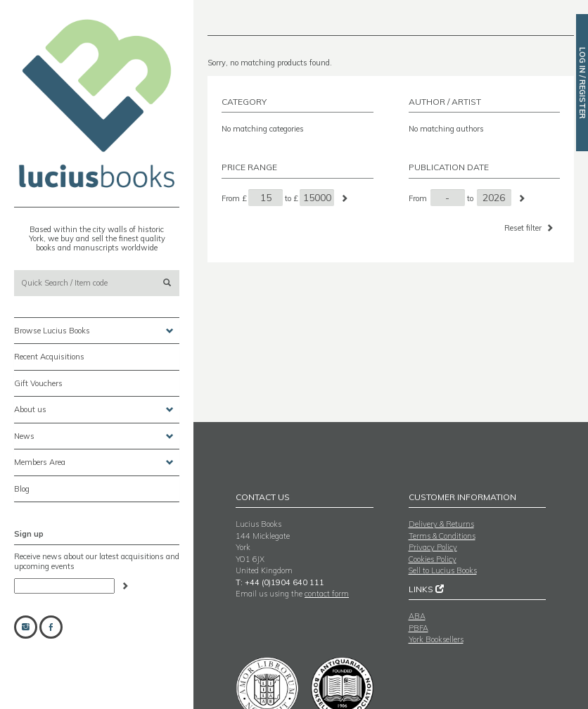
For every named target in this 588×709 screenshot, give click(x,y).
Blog (22, 489)
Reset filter (530, 228)
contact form (327, 594)
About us (94, 410)
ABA (417, 616)
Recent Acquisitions (49, 357)
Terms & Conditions (442, 536)
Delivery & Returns (441, 524)
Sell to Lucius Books (443, 570)
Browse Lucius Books (94, 331)
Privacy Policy (433, 547)
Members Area (94, 462)
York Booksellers (436, 639)
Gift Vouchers (38, 383)
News (94, 436)
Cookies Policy (433, 559)
